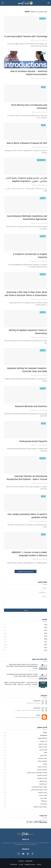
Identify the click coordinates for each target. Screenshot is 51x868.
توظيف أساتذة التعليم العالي (25, 787)
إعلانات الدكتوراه (25, 747)
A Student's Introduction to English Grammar (30, 256)
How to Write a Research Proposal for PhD (27, 143)
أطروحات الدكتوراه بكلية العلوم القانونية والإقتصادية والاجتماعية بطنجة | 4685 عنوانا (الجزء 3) (22, 675)
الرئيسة (39, 865)
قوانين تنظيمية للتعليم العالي (25, 790)
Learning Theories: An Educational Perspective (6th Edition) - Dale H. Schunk (27, 478)
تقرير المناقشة (25, 784)
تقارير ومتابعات (25, 781)
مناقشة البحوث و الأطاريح (25, 807)
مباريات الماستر (25, 795)
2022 (25, 628)
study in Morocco (25, 738)
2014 (25, 650)
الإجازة (25, 753)
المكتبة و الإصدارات (25, 775)
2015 (25, 648)
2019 (25, 636)
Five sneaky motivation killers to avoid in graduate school (27, 516)
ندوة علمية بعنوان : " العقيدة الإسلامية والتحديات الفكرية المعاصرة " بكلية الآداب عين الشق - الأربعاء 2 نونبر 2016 (21, 683)
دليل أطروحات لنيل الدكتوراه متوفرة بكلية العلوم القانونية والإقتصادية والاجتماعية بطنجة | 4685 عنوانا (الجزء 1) (22, 666)
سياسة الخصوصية (30, 865)
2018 (25, 639)
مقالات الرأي (25, 798)
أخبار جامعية (25, 741)
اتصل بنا (21, 865)
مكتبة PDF (25, 801)
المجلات (25, 764)
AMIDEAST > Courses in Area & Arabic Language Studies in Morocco (29, 554)
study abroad (25, 735)
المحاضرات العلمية (25, 770)
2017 (25, 642)
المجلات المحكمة (25, 767)
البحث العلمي (25, 755)
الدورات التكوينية (25, 758)
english (25, 733)
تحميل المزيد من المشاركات (25, 572)
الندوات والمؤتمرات (25, 778)
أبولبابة (38, 715)
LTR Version (13, 865)
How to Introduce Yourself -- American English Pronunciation (29, 73)
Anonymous (37, 701)
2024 (25, 625)
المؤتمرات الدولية (25, 761)
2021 (25, 630)
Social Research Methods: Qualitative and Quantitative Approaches (27, 218)
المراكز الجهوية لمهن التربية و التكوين (25, 773)
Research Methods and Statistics (31, 406)
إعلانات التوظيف (25, 744)
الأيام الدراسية (25, 750)
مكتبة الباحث (25, 804)
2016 (25, 645)
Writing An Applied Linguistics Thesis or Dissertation (28, 332)
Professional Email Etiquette (33, 441)
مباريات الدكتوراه (25, 793)
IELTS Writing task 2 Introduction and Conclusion (29, 107)
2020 (25, 633)
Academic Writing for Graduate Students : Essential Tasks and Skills (27, 370)
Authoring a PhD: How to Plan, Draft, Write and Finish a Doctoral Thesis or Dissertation (26, 294)
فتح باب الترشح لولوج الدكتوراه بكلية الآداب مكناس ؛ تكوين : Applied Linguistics (26, 180)
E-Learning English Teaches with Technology (26, 36)
